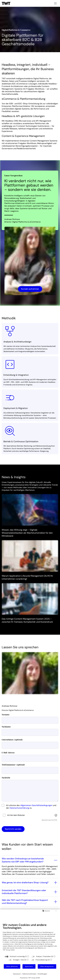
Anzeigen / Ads (18, 960)
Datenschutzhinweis (29, 974)
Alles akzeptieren (47, 966)
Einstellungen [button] (42, 974)
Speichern (29, 966)
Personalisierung (41, 960)
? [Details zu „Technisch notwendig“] (28, 956)
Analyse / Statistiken (43, 956)
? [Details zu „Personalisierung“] (51, 960)
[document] (30, 939)
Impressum (17, 974)
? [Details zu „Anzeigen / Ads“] (28, 960)
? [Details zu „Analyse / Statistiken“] (54, 956)
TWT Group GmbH (9, 950)
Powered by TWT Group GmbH (30, 978)
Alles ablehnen (12, 966)
